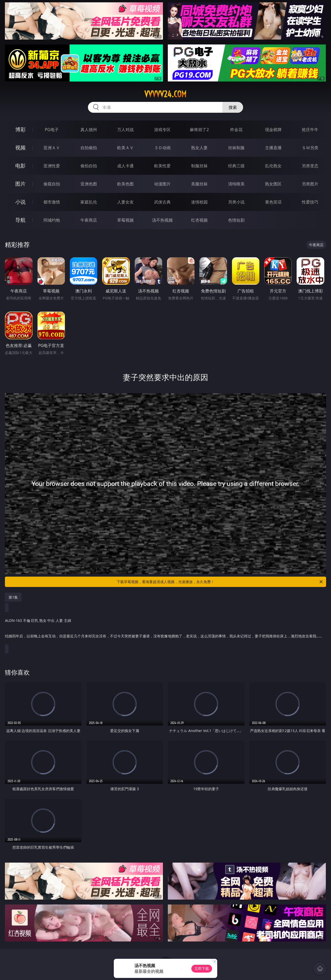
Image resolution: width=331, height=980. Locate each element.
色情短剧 (236, 220)
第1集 (13, 597)
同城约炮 (52, 220)
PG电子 (52, 130)
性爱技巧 (310, 202)
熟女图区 (273, 184)
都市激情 (52, 202)
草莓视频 (125, 220)
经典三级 (236, 166)
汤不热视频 (162, 220)
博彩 (20, 129)
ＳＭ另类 (310, 148)
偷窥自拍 (52, 184)
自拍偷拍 (89, 148)
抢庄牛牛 (310, 130)
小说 (20, 202)
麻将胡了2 (199, 130)
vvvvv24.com (165, 94)
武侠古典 (162, 202)
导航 (20, 220)
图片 (20, 184)
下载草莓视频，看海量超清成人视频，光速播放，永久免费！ (220, 582)
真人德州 (89, 130)
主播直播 (273, 148)
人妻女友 (125, 202)
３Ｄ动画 (162, 148)
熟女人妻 (199, 148)
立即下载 (202, 968)
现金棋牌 (273, 130)
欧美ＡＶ (125, 148)
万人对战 (125, 130)
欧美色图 (125, 184)
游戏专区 (162, 130)
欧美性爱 (162, 166)
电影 (20, 166)
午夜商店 (89, 220)
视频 (20, 148)
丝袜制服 (236, 148)
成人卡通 (125, 166)
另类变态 (310, 166)
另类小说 (236, 202)
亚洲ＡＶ (52, 148)
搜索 (233, 107)
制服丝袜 (199, 166)
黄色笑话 (273, 202)
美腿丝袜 (199, 184)
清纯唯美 (236, 184)
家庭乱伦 (89, 202)
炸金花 (236, 130)
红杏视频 (199, 220)
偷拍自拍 (89, 166)
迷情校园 (199, 202)
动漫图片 (162, 184)
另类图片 (310, 184)
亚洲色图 (89, 184)
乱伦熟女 (273, 166)
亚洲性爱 (52, 166)
